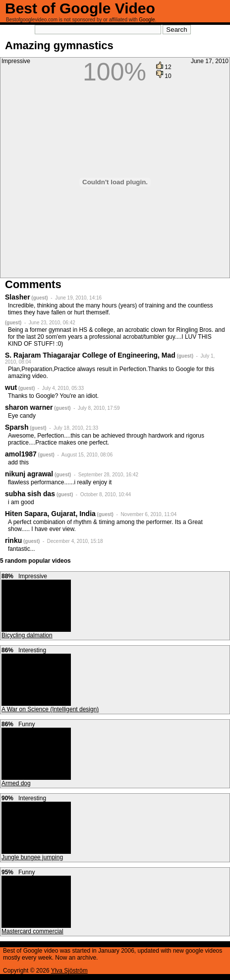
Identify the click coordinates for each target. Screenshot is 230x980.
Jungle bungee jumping (32, 857)
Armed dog (16, 783)
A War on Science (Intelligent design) (50, 709)
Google (147, 20)
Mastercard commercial (32, 931)
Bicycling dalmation (27, 635)
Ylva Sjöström (69, 971)
